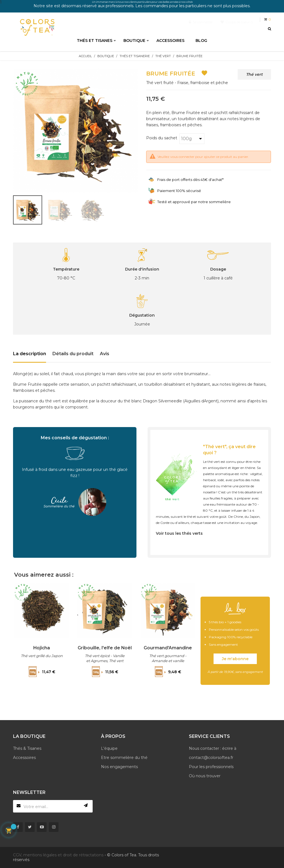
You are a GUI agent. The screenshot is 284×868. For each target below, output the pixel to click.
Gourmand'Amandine (168, 648)
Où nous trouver (205, 776)
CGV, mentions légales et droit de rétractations (58, 855)
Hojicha (42, 648)
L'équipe (109, 748)
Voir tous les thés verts (179, 533)
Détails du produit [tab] (73, 354)
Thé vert (254, 74)
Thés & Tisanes (27, 748)
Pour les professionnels (211, 767)
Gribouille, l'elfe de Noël (105, 650)
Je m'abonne (235, 659)
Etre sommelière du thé (124, 758)
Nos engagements (119, 767)
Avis (105, 354)
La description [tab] (30, 354)
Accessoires (24, 758)
